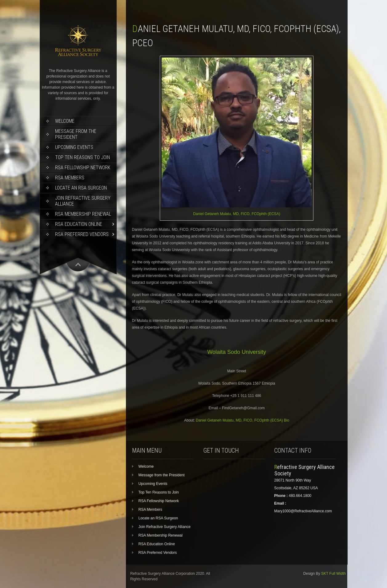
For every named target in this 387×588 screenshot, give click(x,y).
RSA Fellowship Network (83, 168)
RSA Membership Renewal (83, 214)
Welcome (65, 121)
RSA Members (70, 178)
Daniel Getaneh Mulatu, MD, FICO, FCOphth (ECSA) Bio (242, 420)
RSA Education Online (79, 224)
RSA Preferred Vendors (82, 234)
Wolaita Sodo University (237, 352)
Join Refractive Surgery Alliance (83, 201)
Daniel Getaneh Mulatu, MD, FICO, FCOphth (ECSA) (237, 214)
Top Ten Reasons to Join (83, 157)
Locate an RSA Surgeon (81, 188)
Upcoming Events (74, 147)
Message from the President (76, 134)
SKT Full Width (333, 574)
